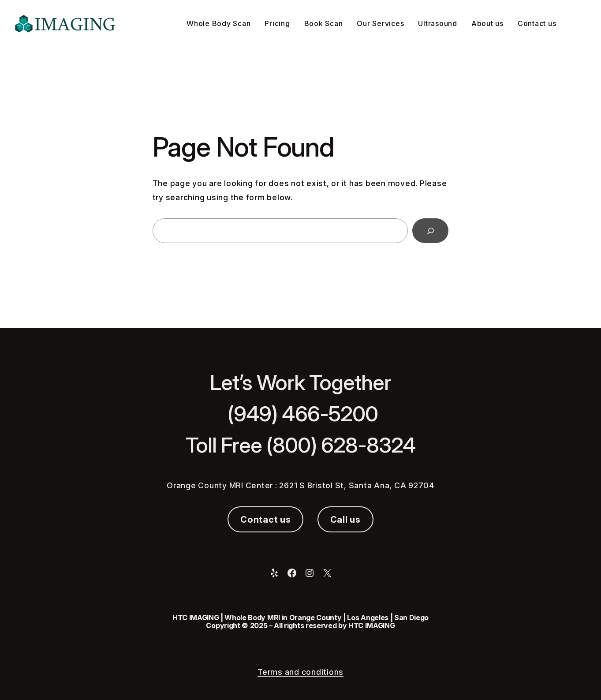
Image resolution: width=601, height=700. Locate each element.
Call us (345, 520)
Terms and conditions (300, 672)
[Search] (430, 231)
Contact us (266, 520)
